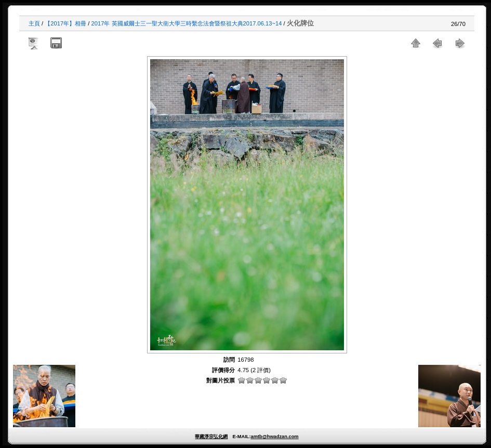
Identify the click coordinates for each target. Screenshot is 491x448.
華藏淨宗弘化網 (211, 437)
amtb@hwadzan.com (274, 437)
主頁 (34, 23)
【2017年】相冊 (65, 23)
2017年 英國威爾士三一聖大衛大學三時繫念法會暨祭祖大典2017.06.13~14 (187, 23)
